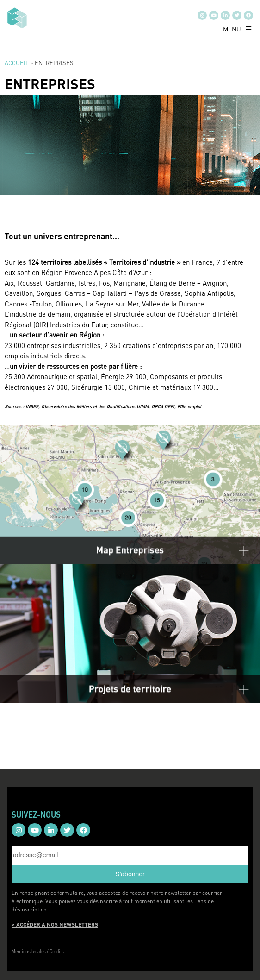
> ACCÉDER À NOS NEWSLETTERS (55, 925)
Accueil (17, 63)
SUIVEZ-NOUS (36, 814)
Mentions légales (29, 951)
